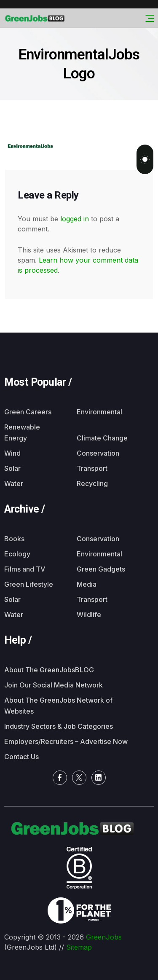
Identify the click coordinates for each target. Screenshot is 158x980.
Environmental (99, 412)
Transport (92, 468)
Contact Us (21, 757)
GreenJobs (104, 937)
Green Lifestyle (29, 584)
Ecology (17, 554)
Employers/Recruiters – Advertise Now (66, 741)
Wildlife (89, 615)
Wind (12, 453)
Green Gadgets (101, 569)
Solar (12, 468)
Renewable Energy (22, 432)
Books (14, 539)
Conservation (98, 453)
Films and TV (25, 569)
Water (14, 483)
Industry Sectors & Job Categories (59, 726)
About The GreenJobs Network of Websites (58, 706)
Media (87, 584)
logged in (75, 219)
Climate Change (102, 438)
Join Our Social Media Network (54, 685)
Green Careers (28, 412)
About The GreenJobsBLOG (49, 670)
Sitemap (79, 947)
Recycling (92, 483)
